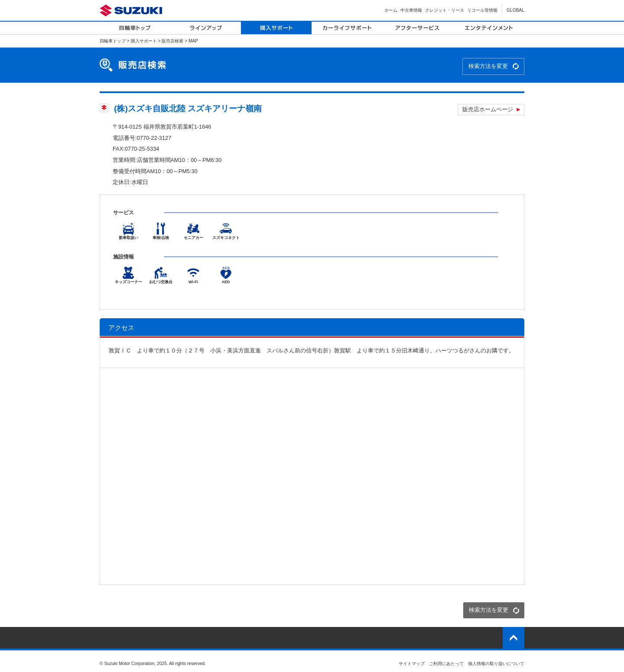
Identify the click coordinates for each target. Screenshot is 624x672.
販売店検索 (172, 41)
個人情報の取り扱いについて (496, 664)
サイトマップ (412, 664)
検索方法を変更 (488, 66)
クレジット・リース (445, 10)
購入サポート (144, 41)
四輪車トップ (113, 41)
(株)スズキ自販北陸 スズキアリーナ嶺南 (188, 108)
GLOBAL (515, 10)
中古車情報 (411, 10)
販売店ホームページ (488, 109)
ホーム (391, 10)
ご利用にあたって (446, 664)
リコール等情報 (482, 10)
